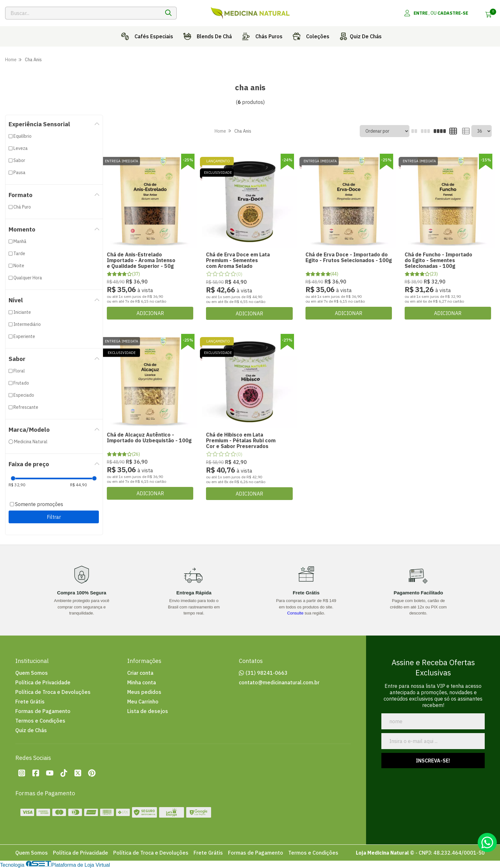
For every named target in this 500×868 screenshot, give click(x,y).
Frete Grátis (30, 702)
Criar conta (140, 673)
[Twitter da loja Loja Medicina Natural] (78, 773)
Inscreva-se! (433, 761)
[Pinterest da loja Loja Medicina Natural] (92, 773)
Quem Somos (32, 673)
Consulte (295, 613)
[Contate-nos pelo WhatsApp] (487, 842)
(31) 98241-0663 (267, 673)
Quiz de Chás (31, 730)
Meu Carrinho (143, 702)
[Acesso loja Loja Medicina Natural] (436, 13)
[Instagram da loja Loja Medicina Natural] (22, 773)
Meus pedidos (144, 692)
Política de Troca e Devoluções (53, 692)
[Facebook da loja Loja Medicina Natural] (36, 773)
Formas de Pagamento (43, 711)
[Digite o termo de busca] (83, 13)
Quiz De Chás (359, 36)
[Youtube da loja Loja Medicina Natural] (50, 773)
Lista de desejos (148, 711)
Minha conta (142, 682)
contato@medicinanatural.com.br (279, 682)
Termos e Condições (40, 721)
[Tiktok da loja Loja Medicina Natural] (64, 773)
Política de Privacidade (43, 682)
